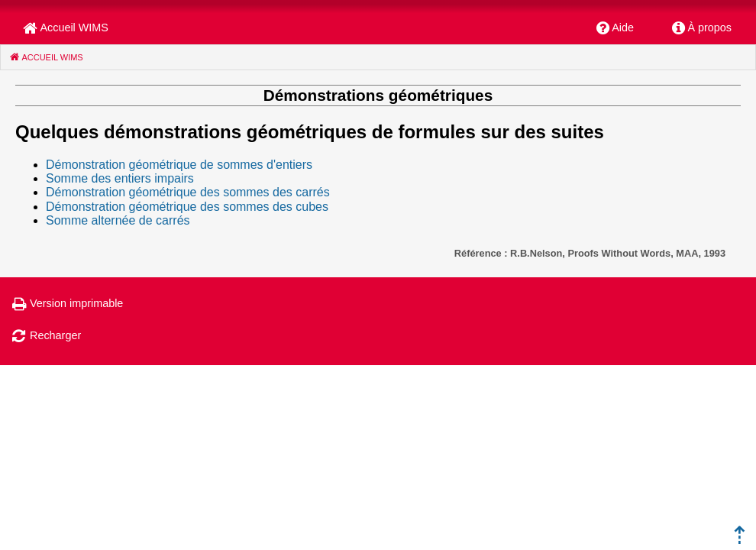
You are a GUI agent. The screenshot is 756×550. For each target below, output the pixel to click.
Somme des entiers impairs (120, 178)
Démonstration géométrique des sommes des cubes (187, 207)
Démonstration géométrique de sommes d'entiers (179, 165)
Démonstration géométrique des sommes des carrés (188, 192)
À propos (709, 27)
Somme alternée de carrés (118, 220)
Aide (623, 27)
